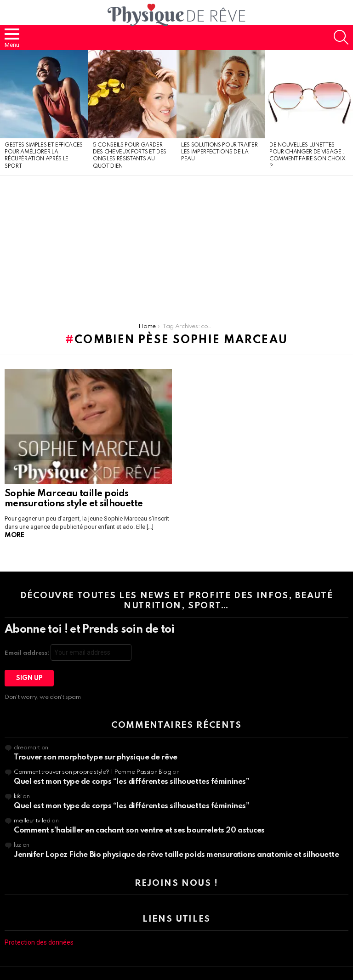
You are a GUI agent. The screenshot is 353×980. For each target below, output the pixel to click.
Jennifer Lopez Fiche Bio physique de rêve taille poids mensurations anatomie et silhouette (176, 855)
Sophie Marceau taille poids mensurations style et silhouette (74, 499)
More (14, 535)
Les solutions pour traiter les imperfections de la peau (219, 152)
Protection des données (39, 942)
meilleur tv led (32, 821)
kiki (18, 796)
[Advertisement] (176, 245)
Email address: (68, 652)
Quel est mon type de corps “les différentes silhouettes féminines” (131, 782)
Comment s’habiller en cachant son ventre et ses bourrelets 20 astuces (139, 830)
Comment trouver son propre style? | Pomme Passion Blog (93, 772)
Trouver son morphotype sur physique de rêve (96, 757)
